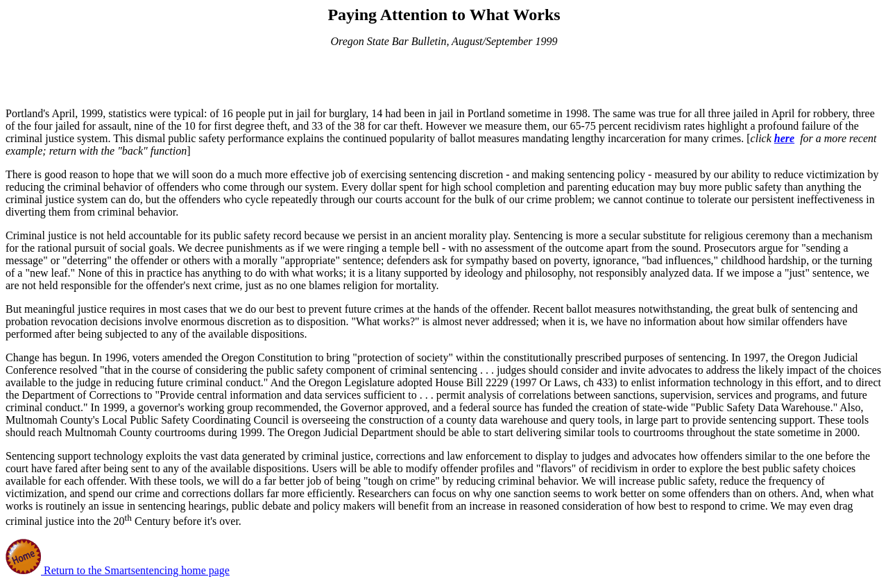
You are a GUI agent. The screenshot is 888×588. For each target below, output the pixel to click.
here (784, 138)
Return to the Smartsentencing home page (135, 570)
